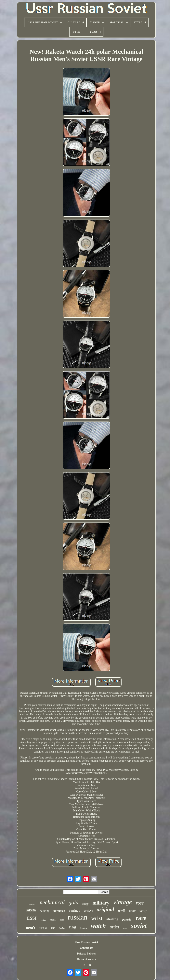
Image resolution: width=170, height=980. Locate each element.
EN (83, 965)
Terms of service (86, 959)
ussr (32, 918)
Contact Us (86, 948)
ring (73, 927)
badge (62, 928)
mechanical (52, 902)
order (115, 927)
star (53, 928)
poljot (44, 920)
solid (125, 929)
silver (132, 911)
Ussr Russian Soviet (86, 942)
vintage (123, 902)
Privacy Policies (86, 954)
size (62, 920)
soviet (139, 926)
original (105, 909)
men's (31, 927)
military (101, 903)
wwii (121, 910)
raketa (31, 910)
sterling (112, 919)
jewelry (83, 928)
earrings (74, 911)
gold (73, 902)
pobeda (127, 919)
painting (45, 911)
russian (78, 917)
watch (98, 926)
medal (53, 920)
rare (141, 918)
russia (43, 928)
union (88, 910)
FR (89, 965)
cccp (85, 904)
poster (32, 905)
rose (140, 903)
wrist (97, 918)
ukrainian (59, 911)
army (143, 910)
